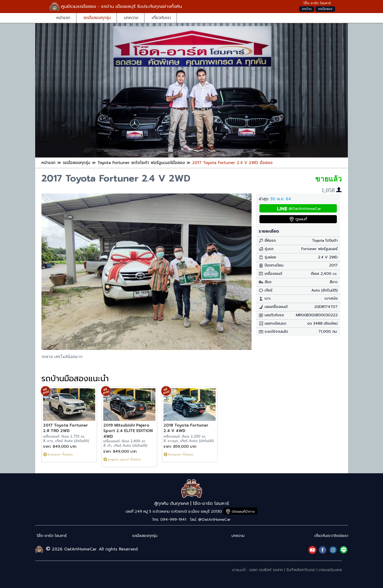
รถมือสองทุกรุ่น (97, 18)
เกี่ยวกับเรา (161, 18)
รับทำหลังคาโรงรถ (301, 570)
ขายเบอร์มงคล (330, 570)
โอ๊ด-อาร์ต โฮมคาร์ (52, 536)
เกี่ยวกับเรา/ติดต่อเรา (331, 536)
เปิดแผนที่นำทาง (243, 511)
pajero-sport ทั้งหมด (124, 459)
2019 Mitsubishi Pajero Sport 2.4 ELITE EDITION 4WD (128, 431)
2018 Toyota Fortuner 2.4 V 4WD (186, 428)
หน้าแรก (63, 18)
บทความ (131, 18)
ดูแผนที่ (301, 219)
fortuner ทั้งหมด (60, 454)
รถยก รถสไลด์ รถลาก (266, 570)
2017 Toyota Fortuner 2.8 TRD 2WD (65, 428)
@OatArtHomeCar (305, 209)
